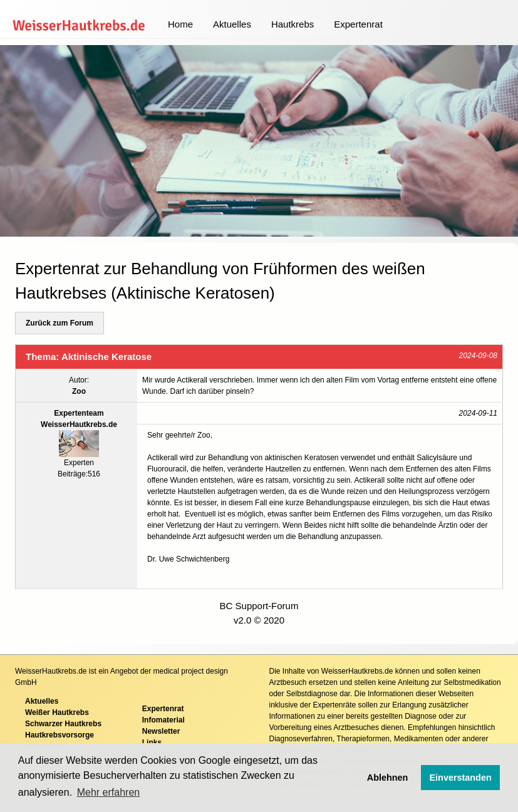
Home (180, 24)
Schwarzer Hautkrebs (63, 724)
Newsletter (161, 731)
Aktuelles (232, 24)
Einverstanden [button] (461, 778)
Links (152, 743)
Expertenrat (358, 24)
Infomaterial (163, 720)
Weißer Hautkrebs (57, 712)
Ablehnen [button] (388, 778)
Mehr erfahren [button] (109, 792)
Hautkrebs (293, 24)
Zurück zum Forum (60, 323)
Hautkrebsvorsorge (60, 735)
